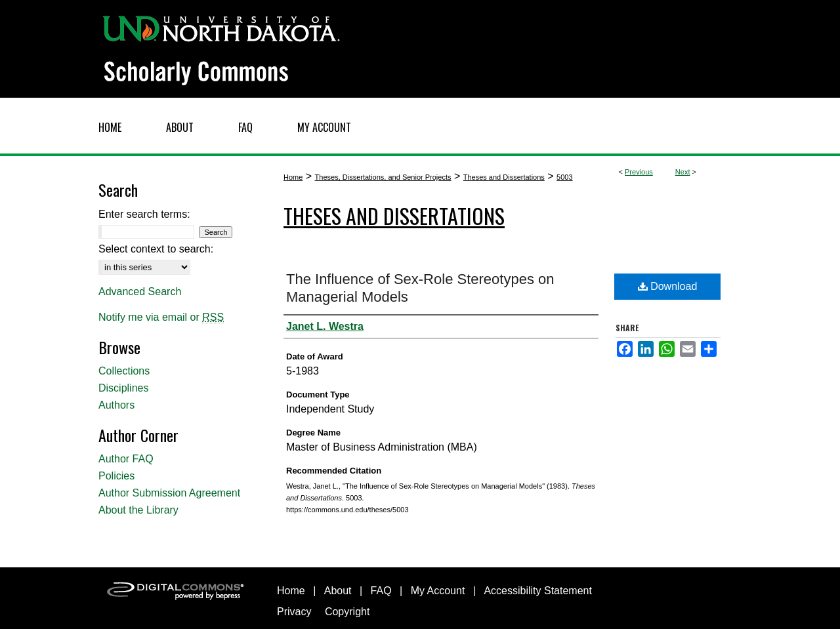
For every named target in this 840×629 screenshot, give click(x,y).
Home (293, 177)
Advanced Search (140, 292)
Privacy (294, 612)
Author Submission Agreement (169, 493)
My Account (438, 591)
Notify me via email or (161, 317)
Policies (116, 476)
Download (668, 286)
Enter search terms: (144, 214)
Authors (116, 405)
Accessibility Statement (538, 591)
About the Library (138, 510)
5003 (564, 177)
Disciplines (123, 388)
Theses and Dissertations (504, 177)
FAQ (381, 591)
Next (683, 172)
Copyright (347, 612)
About (338, 591)
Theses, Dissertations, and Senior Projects (383, 177)
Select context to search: (156, 249)
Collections (124, 371)
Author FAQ (126, 459)
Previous (639, 172)
